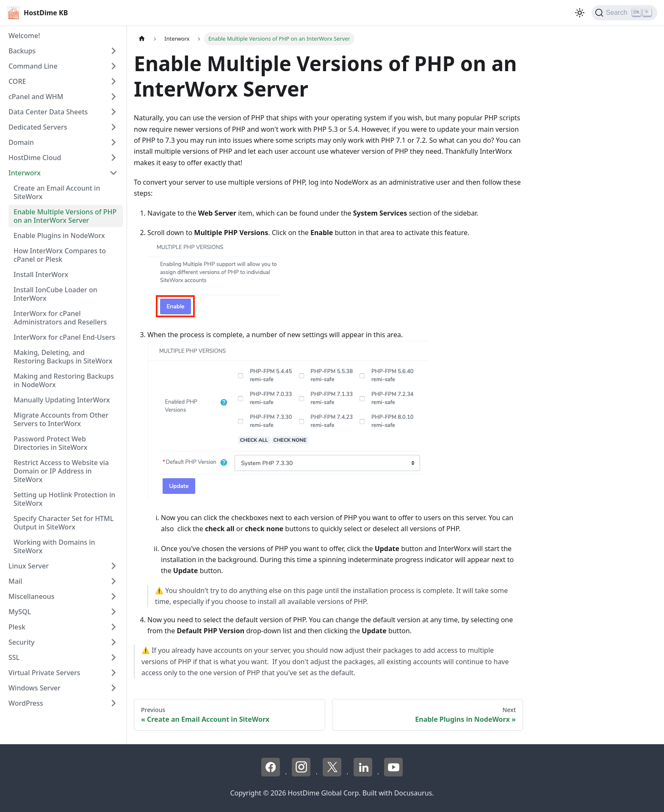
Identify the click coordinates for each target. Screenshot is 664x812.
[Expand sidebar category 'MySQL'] (113, 612)
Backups (22, 51)
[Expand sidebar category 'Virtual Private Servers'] (113, 673)
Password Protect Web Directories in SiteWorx (51, 443)
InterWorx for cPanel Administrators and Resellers (60, 318)
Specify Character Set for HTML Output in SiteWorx (64, 523)
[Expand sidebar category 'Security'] (113, 642)
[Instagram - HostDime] (302, 774)
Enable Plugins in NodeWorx (59, 236)
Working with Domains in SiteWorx (54, 546)
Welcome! (24, 36)
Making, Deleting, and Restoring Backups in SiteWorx (63, 357)
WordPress (26, 703)
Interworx (25, 173)
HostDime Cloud (35, 158)
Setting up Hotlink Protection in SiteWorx (64, 499)
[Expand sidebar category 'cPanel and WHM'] (113, 97)
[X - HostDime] (333, 774)
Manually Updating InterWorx (62, 400)
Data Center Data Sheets (48, 112)
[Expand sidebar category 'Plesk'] (113, 627)
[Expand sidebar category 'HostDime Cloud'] (113, 158)
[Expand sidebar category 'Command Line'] (113, 66)
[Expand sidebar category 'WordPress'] (113, 703)
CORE (17, 81)
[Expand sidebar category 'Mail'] (113, 581)
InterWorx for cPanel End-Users (64, 337)
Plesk (17, 627)
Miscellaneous (31, 596)
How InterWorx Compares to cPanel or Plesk (60, 255)
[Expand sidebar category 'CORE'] (113, 81)
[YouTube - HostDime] (393, 774)
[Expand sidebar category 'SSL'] (113, 657)
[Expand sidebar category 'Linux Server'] (113, 566)
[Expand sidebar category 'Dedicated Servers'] (113, 127)
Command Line (33, 66)
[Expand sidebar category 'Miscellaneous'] (113, 596)
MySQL (20, 612)
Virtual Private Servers (44, 673)
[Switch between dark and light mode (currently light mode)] (580, 13)
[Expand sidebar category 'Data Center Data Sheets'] (113, 112)
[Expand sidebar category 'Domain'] (113, 142)
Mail (15, 581)
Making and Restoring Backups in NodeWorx (64, 380)
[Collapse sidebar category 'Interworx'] (113, 173)
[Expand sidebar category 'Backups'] (113, 51)
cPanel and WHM (36, 97)
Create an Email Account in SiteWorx (57, 192)
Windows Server (35, 688)
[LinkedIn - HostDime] (364, 774)
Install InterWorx (41, 274)
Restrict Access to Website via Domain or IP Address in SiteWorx (61, 471)
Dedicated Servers (38, 127)
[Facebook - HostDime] (271, 774)
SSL (14, 657)
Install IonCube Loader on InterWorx (55, 294)
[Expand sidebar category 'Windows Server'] (113, 688)
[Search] (624, 13)
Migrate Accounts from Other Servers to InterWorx (61, 419)
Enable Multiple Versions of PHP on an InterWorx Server (65, 216)
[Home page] (142, 39)
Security (22, 642)
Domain (21, 142)
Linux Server (29, 566)
